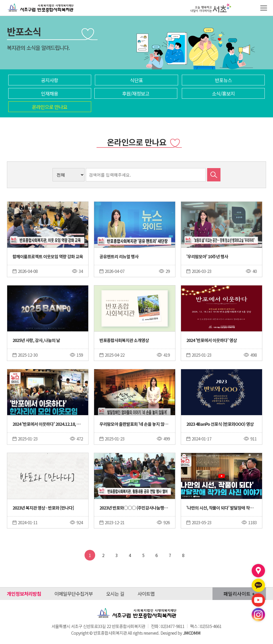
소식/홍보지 (223, 93)
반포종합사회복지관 (26, 3)
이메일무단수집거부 (74, 594)
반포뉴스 (223, 80)
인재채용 (50, 93)
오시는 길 (115, 594)
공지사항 (50, 80)
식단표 (136, 80)
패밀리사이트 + (239, 594)
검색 (214, 175)
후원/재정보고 (136, 93)
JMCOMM (192, 633)
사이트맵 (146, 594)
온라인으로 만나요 (50, 107)
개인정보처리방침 (24, 594)
